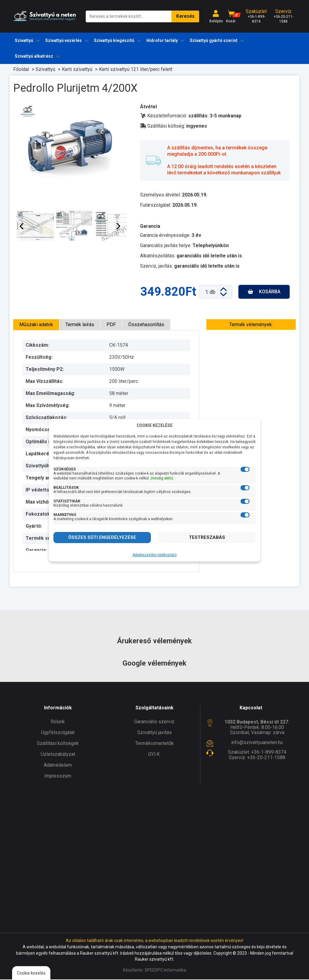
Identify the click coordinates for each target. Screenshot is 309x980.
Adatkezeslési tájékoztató (154, 555)
